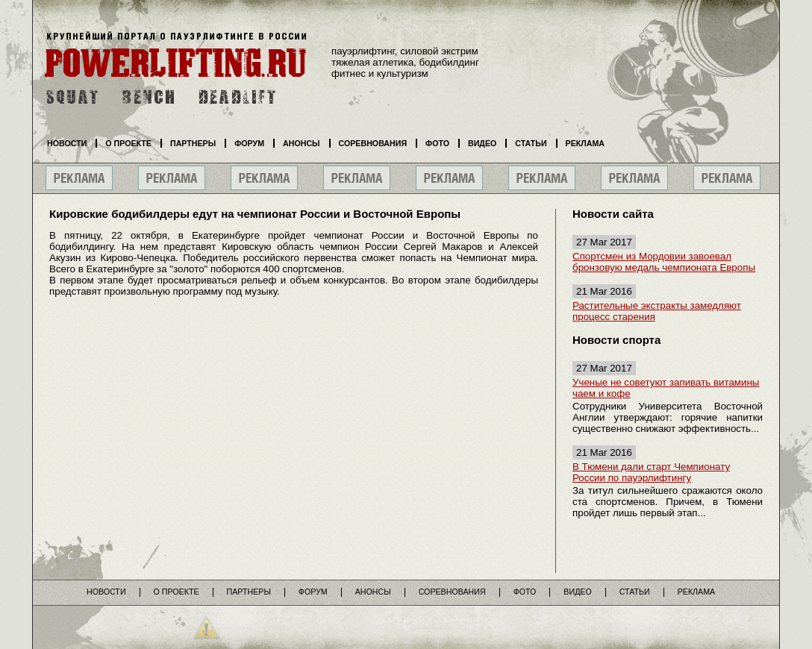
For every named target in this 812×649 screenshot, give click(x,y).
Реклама (585, 143)
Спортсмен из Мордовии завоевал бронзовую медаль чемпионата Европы (664, 262)
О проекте (128, 143)
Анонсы (302, 143)
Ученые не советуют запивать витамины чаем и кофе (666, 388)
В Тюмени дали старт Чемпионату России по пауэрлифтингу (651, 472)
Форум (249, 143)
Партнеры (193, 143)
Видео (482, 143)
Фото (437, 143)
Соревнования (373, 143)
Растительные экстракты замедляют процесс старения (657, 311)
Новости (67, 143)
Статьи (531, 143)
